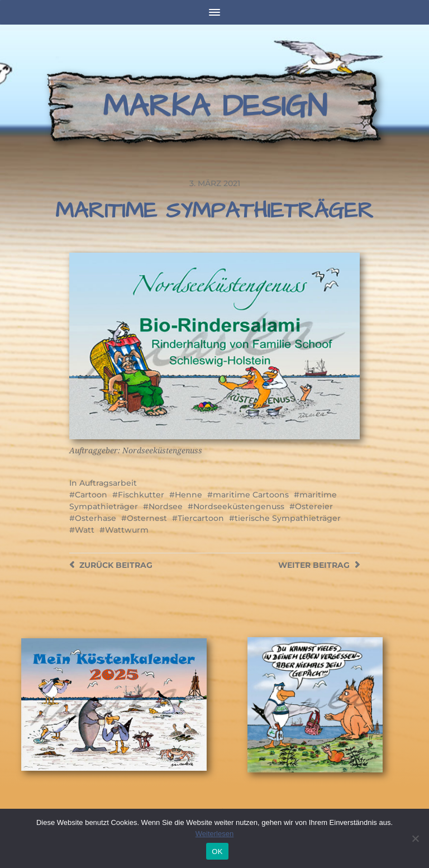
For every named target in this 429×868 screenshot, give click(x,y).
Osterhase (96, 518)
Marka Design (215, 107)
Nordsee (166, 506)
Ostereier (314, 506)
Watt (85, 530)
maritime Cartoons (251, 495)
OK (217, 852)
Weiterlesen (214, 834)
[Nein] (415, 838)
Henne (189, 495)
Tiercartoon (201, 518)
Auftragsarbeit (108, 483)
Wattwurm (127, 530)
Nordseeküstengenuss (239, 506)
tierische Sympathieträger (288, 518)
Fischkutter (141, 495)
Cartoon (91, 495)
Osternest (147, 518)
